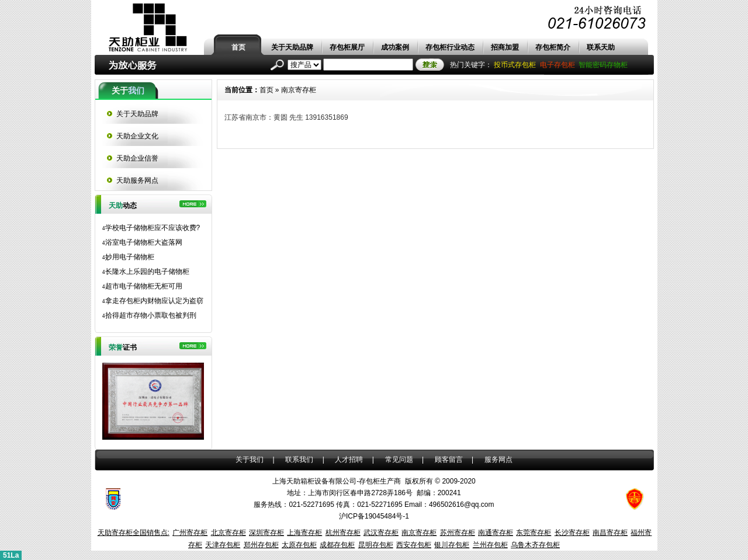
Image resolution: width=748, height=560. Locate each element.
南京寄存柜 (299, 90)
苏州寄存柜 (458, 533)
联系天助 (601, 47)
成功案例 (395, 47)
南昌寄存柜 (610, 533)
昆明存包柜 (376, 545)
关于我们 (250, 460)
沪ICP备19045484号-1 (374, 516)
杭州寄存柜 (343, 533)
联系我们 (299, 460)
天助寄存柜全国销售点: (134, 533)
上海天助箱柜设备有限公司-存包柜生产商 (337, 481)
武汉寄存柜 (381, 533)
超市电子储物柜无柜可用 (142, 286)
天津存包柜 (223, 545)
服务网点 (498, 460)
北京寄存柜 (228, 533)
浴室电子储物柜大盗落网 (142, 242)
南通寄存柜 (496, 533)
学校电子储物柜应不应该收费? (151, 228)
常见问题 (399, 460)
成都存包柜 (337, 545)
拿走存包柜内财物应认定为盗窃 (153, 301)
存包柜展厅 (347, 47)
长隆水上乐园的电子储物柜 (146, 272)
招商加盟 (505, 47)
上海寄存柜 (304, 533)
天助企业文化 (137, 136)
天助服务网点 (137, 180)
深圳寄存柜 (266, 533)
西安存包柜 (414, 545)
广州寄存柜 (190, 533)
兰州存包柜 (490, 545)
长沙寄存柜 (572, 533)
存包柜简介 (553, 47)
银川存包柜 (452, 545)
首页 (238, 47)
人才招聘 (349, 460)
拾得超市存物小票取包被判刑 (149, 315)
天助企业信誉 (137, 158)
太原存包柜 (299, 545)
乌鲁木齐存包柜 (535, 545)
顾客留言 (449, 460)
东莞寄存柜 (534, 533)
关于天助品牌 (292, 47)
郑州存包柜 (261, 545)
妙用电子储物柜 (128, 257)
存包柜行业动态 (450, 47)
